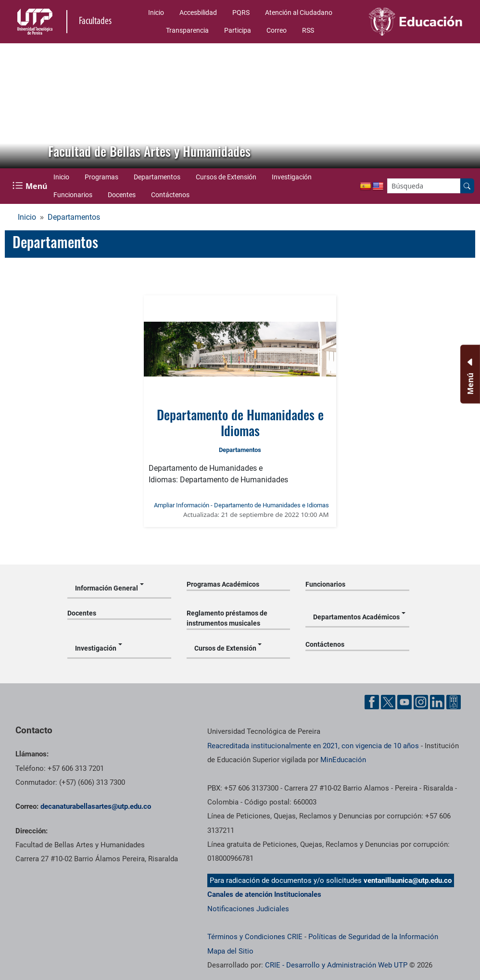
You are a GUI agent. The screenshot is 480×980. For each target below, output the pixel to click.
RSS (308, 30)
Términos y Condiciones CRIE (255, 937)
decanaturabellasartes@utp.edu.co (96, 806)
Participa (238, 30)
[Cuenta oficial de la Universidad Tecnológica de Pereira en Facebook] (372, 702)
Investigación (292, 177)
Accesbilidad (198, 13)
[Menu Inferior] (469, 374)
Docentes (122, 195)
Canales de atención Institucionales (264, 894)
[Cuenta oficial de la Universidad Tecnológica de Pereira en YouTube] (404, 702)
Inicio (156, 13)
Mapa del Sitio (230, 951)
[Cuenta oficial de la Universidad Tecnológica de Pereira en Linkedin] (437, 702)
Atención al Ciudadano (299, 13)
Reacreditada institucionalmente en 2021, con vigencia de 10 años (313, 746)
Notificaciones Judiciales (248, 909)
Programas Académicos (223, 584)
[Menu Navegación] (31, 186)
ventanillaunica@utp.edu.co (408, 880)
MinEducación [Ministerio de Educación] (343, 760)
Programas (101, 177)
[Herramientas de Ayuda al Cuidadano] (454, 702)
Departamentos (157, 177)
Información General (107, 588)
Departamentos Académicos (356, 617)
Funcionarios (73, 195)
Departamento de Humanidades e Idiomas (240, 422)
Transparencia (187, 30)
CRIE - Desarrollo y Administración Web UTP (336, 965)
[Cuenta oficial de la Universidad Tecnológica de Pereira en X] (388, 702)
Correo (277, 30)
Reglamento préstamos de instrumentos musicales (227, 618)
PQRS (241, 13)
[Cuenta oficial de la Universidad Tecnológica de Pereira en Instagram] (421, 702)
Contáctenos (170, 195)
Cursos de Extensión (226, 177)
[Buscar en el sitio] (467, 186)
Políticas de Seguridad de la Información (373, 937)
